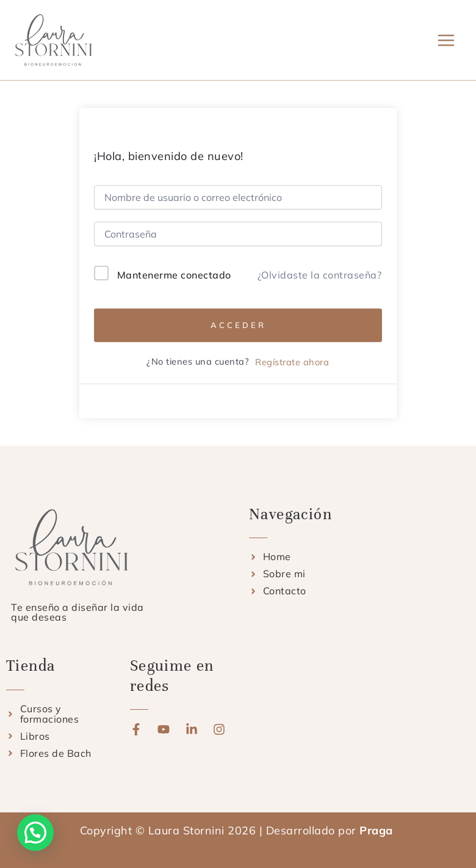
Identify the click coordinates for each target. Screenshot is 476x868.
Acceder (238, 325)
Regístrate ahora (292, 362)
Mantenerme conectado (174, 275)
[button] (35, 833)
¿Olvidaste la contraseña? (320, 275)
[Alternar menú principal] (446, 40)
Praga (378, 830)
